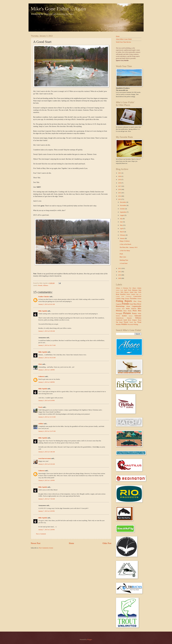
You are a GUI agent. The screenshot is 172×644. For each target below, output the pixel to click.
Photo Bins (137, 311)
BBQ (122, 292)
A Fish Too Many (125, 251)
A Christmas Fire (126, 288)
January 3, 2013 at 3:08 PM (47, 382)
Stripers (134, 320)
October (123, 209)
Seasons (129, 318)
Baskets (118, 292)
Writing (136, 324)
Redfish (124, 316)
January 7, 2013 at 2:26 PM (47, 530)
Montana (119, 311)
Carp (137, 294)
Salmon (131, 316)
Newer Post (36, 543)
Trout (139, 322)
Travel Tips (133, 322)
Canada (133, 294)
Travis (40, 407)
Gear (131, 304)
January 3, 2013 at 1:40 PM (47, 370)
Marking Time (124, 260)
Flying (139, 301)
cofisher (41, 424)
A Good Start (124, 263)
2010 (120, 275)
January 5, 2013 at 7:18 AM (47, 499)
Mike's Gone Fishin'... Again (58, 9)
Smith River (127, 320)
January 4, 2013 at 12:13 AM (47, 417)
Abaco (134, 288)
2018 (120, 183)
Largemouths (137, 306)
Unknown (42, 376)
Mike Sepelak (43, 311)
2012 (120, 268)
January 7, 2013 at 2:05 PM (47, 511)
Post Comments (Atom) (46, 548)
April (122, 229)
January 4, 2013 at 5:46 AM (47, 452)
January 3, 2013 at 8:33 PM (47, 401)
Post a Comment (41, 534)
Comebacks (129, 296)
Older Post (107, 543)
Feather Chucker (44, 297)
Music (125, 311)
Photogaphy (119, 314)
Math (123, 309)
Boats (118, 294)
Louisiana (118, 309)
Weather (118, 324)
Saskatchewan (120, 318)
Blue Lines (123, 257)
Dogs (123, 299)
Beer (136, 292)
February (123, 235)
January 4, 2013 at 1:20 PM (47, 480)
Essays (127, 299)
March (122, 232)
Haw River (137, 304)
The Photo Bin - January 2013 (129, 247)
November (123, 205)
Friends (40, 285)
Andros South (120, 290)
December (123, 202)
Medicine (134, 309)
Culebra (118, 299)
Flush (121, 254)
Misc (139, 308)
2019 (120, 180)
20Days (118, 288)
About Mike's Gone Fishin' (124, 39)
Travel (126, 322)
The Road (119, 322)
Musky (130, 311)
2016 (120, 189)
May (122, 225)
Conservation (137, 296)
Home (71, 543)
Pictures (127, 313)
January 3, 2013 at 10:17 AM (47, 345)
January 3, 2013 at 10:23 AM (47, 358)
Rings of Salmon (125, 241)
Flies (135, 301)
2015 (120, 193)
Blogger (90, 640)
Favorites (133, 298)
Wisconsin (130, 324)
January (122, 238)
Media (128, 309)
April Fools (128, 290)
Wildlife (124, 324)
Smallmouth (119, 320)
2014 (120, 196)
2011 (120, 272)
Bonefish (123, 294)
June (122, 222)
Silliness (46, 285)
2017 (120, 186)
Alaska (139, 288)
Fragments (119, 304)
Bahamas (135, 290)
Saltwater (138, 316)
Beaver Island (129, 292)
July (121, 219)
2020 (120, 176)
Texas (140, 320)
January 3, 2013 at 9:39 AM (47, 331)
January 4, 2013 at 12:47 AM (47, 431)
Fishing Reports (124, 301)
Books (128, 294)
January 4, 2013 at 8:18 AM (47, 464)
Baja (140, 290)
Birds (140, 292)
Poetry (134, 313)
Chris (40, 364)
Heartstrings (120, 306)
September (123, 212)
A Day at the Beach (125, 244)
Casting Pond (120, 296)
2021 (120, 173)
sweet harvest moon (45, 458)
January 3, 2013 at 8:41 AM (47, 304)
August (122, 215)
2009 (120, 278)
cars (140, 294)
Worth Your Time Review (124, 42)
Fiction (139, 299)
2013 (120, 199)
